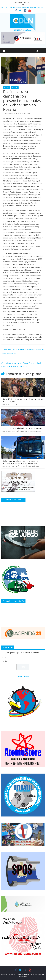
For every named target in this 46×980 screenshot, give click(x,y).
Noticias (15, 88)
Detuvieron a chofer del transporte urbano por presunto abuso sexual (20, 462)
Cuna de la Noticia (24, 113)
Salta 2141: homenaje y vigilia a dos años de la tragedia (23, 400)
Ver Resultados (23, 676)
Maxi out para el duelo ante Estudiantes (22, 428)
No (6, 661)
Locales (7, 88)
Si (5, 657)
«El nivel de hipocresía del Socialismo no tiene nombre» (23, 351)
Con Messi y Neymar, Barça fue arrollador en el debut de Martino (22, 365)
